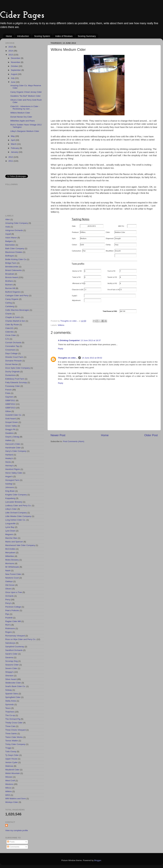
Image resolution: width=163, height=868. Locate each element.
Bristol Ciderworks (14, 270)
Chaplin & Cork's (13, 317)
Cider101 (9, 328)
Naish (8, 571)
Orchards (10, 596)
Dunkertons (10, 375)
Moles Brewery (12, 560)
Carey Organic (12, 299)
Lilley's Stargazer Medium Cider (25, 131)
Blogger (98, 860)
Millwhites (10, 556)
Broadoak (10, 274)
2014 (11, 51)
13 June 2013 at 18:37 (91, 340)
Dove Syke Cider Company (18, 368)
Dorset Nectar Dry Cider (21, 117)
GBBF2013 (10, 408)
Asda (8, 227)
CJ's (7, 339)
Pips (7, 614)
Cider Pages (22, 15)
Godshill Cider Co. (14, 415)
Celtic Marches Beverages (17, 310)
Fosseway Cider (13, 386)
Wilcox (8, 788)
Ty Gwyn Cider (12, 755)
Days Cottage (11, 353)
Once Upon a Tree (14, 592)
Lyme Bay (10, 527)
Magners (9, 534)
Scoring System (42, 36)
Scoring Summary (87, 36)
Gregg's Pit (10, 429)
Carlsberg (10, 306)
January (15, 152)
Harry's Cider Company (16, 451)
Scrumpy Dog (11, 661)
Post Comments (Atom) (74, 441)
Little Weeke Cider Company (18, 516)
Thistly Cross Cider (14, 723)
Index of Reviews (64, 36)
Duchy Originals (12, 372)
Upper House (11, 759)
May (13, 136)
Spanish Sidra (12, 694)
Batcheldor (10, 245)
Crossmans (10, 350)
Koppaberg (10, 498)
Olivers (8, 589)
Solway (9, 690)
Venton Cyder (11, 762)
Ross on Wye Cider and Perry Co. (21, 639)
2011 (11, 161)
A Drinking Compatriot (69, 340)
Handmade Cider (13, 448)
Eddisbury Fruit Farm (15, 379)
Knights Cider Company (16, 495)
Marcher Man (11, 538)
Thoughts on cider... (68, 358)
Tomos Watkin (12, 741)
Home (9, 36)
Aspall (8, 234)
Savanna (9, 657)
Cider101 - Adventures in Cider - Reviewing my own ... (25, 108)
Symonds (10, 704)
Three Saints (11, 734)
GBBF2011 (10, 400)
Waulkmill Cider (12, 770)
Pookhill (9, 618)
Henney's (10, 466)
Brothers (9, 281)
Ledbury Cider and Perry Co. (18, 506)
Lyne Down (10, 531)
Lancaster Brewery (14, 502)
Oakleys (9, 581)
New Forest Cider (13, 574)
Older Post (151, 435)
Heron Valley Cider (14, 473)
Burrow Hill (10, 288)
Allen (8, 219)
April (13, 140)
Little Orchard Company (16, 513)
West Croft (10, 781)
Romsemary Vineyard (15, 636)
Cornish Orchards (13, 343)
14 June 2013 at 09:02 (92, 358)
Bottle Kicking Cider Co (16, 259)
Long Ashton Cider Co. (16, 520)
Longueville (10, 524)
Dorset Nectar (12, 364)
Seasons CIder (12, 665)
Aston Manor (11, 238)
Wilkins (61, 325)
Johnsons (10, 487)
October (15, 66)
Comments (13, 847)
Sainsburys (10, 643)
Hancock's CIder (13, 444)
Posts (11, 842)
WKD (8, 795)
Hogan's (9, 476)
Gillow (8, 411)
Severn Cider (11, 668)
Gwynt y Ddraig (12, 437)
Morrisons (10, 563)
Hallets (8, 440)
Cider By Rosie (12, 325)
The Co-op (10, 715)
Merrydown (10, 553)
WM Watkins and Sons (16, 799)
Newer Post (58, 435)
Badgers (9, 241)
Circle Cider (11, 335)
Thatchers (10, 712)
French (8, 390)
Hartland (9, 455)
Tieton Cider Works (14, 737)
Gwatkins (10, 433)
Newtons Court (12, 578)
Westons (9, 784)
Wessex (9, 777)
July (13, 78)
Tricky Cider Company (15, 744)
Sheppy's (9, 672)
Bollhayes (10, 256)
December (16, 58)
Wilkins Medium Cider (20, 113)
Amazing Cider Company (17, 223)
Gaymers (9, 397)
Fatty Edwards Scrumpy (16, 382)
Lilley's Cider (11, 509)
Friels (8, 393)
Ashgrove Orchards (14, 230)
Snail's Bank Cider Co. (15, 686)
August (14, 74)
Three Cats (10, 726)
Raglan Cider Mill (13, 621)
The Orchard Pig (13, 719)
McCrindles (10, 549)
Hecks (8, 462)
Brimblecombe (12, 267)
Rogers (9, 632)
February (15, 148)
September (16, 70)
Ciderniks (10, 332)
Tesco (8, 708)
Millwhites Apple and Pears (23, 121)
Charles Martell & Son (15, 321)
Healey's (9, 458)
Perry (8, 600)
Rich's (8, 625)
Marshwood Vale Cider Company (20, 545)
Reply (61, 349)
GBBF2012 (10, 404)
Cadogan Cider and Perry (17, 296)
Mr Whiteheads (12, 567)
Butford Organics (13, 292)
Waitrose (9, 766)
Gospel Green (12, 422)
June (13, 82)
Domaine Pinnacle (14, 361)
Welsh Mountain (13, 773)
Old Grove (10, 585)
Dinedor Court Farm (14, 357)
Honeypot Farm (12, 480)
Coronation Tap (12, 346)
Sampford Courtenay (15, 647)
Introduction (23, 36)
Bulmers (9, 285)
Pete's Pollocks (12, 610)
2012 (11, 157)
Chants (9, 314)
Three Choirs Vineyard (15, 730)
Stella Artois (11, 701)
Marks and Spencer (14, 542)
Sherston (9, 676)
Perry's (8, 603)
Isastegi (9, 484)
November (16, 62)
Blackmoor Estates (14, 252)
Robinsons (10, 628)
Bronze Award (12, 277)
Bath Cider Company (15, 248)
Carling (9, 303)
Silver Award (11, 679)
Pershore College (13, 607)
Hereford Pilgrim (13, 469)
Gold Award (11, 419)
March (14, 144)
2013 (11, 55)
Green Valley (11, 426)
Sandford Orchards (14, 650)
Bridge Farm (11, 263)
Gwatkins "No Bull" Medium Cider (26, 96)
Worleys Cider (12, 802)
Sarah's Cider (11, 654)
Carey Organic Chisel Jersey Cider (26, 92)
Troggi (8, 748)
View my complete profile (17, 830)
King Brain (10, 491)
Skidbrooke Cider (13, 683)
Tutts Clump (11, 752)
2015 (11, 47)
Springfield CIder (13, 697)
